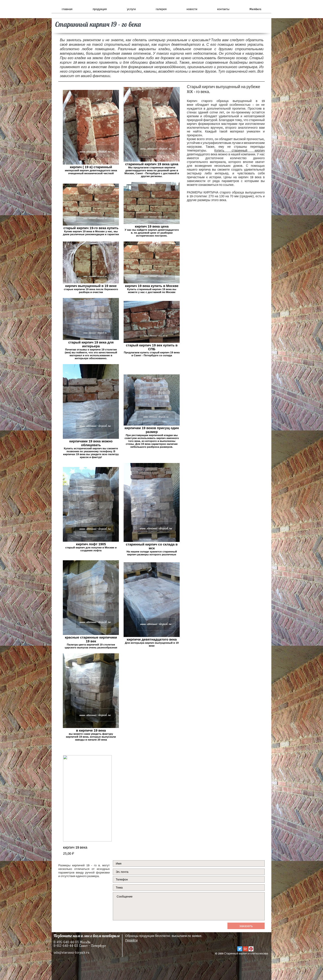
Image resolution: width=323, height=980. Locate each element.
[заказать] (246, 926)
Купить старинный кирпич (239, 151)
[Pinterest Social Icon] (251, 949)
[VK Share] (251, 940)
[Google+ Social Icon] (245, 949)
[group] (161, 806)
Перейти (131, 940)
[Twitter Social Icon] (240, 949)
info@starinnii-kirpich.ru (71, 953)
